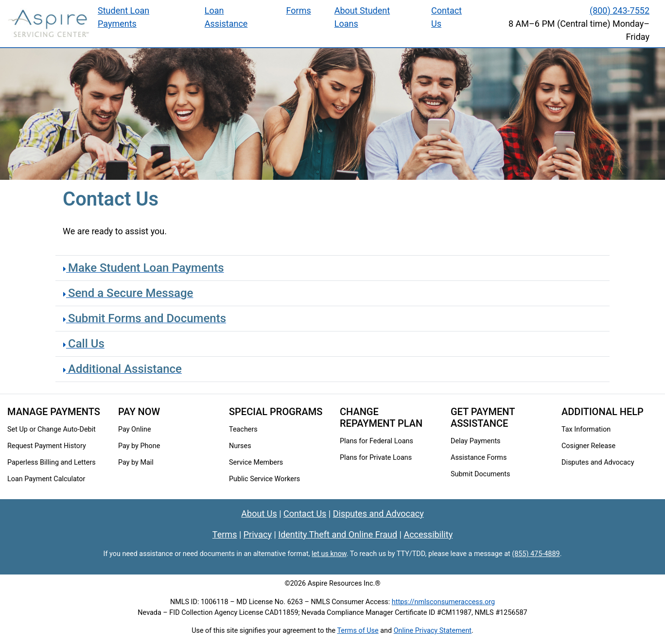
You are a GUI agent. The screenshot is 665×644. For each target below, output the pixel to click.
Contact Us (305, 513)
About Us (259, 513)
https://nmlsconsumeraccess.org (443, 602)
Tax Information (586, 429)
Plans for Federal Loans (376, 441)
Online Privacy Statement (433, 631)
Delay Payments (476, 441)
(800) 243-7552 (620, 10)
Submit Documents (480, 474)
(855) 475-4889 (536, 554)
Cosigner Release (588, 446)
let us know (329, 554)
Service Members (256, 462)
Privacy (258, 534)
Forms (299, 10)
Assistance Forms (479, 458)
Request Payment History (47, 446)
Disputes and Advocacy (598, 462)
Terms (225, 534)
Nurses (240, 446)
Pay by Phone (139, 446)
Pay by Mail (136, 462)
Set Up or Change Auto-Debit (52, 429)
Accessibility (428, 534)
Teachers (243, 429)
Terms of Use (358, 631)
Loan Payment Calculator (46, 479)
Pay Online (135, 429)
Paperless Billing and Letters (52, 462)
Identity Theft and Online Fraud (338, 534)
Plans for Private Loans (376, 458)
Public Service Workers (264, 479)
